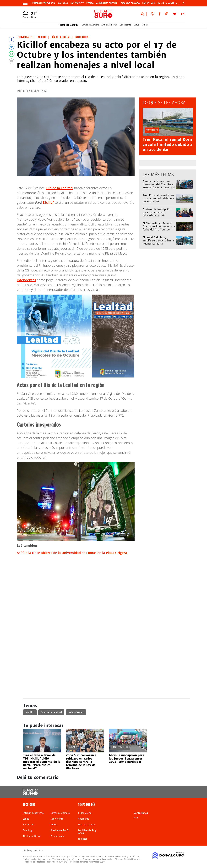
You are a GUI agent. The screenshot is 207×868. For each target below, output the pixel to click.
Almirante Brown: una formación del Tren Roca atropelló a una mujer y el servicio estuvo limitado (159, 186)
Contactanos (141, 813)
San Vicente (77, 3)
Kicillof (48, 202)
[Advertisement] (106, 580)
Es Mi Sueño (85, 813)
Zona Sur (73, 747)
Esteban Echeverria (44, 3)
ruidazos (83, 839)
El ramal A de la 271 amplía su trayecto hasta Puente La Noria (158, 240)
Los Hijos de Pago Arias (88, 832)
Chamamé (84, 819)
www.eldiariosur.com (33, 857)
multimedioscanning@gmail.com (123, 857)
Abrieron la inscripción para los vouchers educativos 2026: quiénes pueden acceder (158, 214)
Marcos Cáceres (87, 825)
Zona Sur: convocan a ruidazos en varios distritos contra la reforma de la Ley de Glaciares (81, 762)
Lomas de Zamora (130, 3)
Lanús (136, 25)
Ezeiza (90, 3)
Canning (63, 3)
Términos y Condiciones (33, 850)
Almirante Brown (107, 3)
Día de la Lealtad (59, 188)
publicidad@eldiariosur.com (37, 859)
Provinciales (57, 836)
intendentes (26, 280)
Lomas (145, 25)
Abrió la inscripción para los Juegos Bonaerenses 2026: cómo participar (126, 758)
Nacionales (29, 825)
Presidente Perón (60, 830)
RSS (136, 818)
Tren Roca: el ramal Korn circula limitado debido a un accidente (168, 145)
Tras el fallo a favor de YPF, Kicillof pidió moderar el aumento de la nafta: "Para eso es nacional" (42, 762)
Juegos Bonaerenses (120, 747)
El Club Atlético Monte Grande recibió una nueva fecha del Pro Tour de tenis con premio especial (159, 228)
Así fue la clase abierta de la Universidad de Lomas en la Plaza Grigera (72, 553)
